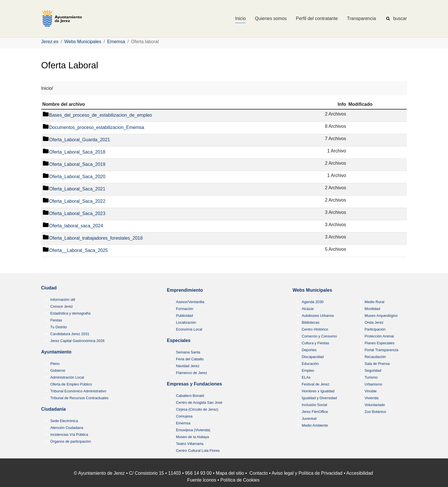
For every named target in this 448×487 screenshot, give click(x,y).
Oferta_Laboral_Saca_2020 (77, 177)
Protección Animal (379, 336)
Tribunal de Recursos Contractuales (79, 398)
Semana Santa (188, 352)
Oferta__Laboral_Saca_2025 (79, 251)
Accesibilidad (360, 473)
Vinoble (371, 391)
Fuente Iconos (202, 480)
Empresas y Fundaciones (194, 384)
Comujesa (184, 416)
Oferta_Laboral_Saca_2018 (77, 152)
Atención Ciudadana (67, 428)
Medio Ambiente (315, 425)
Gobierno (58, 370)
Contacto (259, 473)
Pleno (55, 364)
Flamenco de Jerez (192, 373)
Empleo (308, 370)
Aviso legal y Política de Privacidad (307, 473)
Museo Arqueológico (381, 316)
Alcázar (308, 309)
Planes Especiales (380, 343)
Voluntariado (375, 405)
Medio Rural (374, 302)
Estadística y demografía (70, 313)
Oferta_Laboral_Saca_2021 (77, 189)
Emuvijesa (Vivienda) (193, 430)
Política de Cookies (240, 480)
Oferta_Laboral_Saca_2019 (77, 165)
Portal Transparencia (381, 350)
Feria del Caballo (190, 359)
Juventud (309, 419)
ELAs (306, 377)
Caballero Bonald (190, 396)
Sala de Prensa (377, 364)
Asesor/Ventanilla (190, 302)
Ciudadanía (53, 409)
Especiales (179, 340)
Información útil (63, 300)
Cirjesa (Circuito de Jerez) (197, 409)
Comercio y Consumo (319, 336)
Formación (185, 309)
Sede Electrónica (64, 421)
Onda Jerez (374, 322)
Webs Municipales (312, 290)
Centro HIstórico (315, 329)
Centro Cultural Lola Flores (198, 451)
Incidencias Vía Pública (69, 435)
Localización (186, 322)
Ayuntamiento (56, 352)
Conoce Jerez (62, 306)
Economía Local (189, 329)
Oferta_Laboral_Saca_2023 (77, 214)
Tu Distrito (59, 327)
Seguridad (373, 370)
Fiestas (56, 320)
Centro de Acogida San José (199, 402)
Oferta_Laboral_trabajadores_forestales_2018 (96, 238)
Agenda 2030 (313, 302)
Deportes (309, 350)
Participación (375, 329)
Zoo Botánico (375, 412)
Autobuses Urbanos (318, 316)
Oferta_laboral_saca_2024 (76, 226)
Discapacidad (313, 357)
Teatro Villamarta (190, 444)
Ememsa (183, 423)
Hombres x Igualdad (318, 391)
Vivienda (372, 398)
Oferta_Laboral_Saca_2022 (77, 201)
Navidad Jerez (188, 366)
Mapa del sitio (230, 473)
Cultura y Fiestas (315, 343)
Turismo (371, 377)
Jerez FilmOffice (315, 412)
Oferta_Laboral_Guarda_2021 (80, 140)
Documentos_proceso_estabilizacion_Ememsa (97, 128)
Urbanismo (373, 384)
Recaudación (375, 357)
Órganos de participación (71, 441)
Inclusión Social (314, 405)
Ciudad (49, 288)
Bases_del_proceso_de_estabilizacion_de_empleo (101, 115)
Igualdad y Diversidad (319, 398)
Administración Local (67, 377)
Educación (310, 364)
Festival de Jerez (316, 384)
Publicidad (184, 316)
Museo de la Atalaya (192, 437)
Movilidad (372, 309)
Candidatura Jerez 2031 (70, 334)
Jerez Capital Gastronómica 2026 (77, 341)
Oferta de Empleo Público (71, 384)
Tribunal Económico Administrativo (78, 391)
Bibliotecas (311, 322)
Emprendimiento (185, 290)
